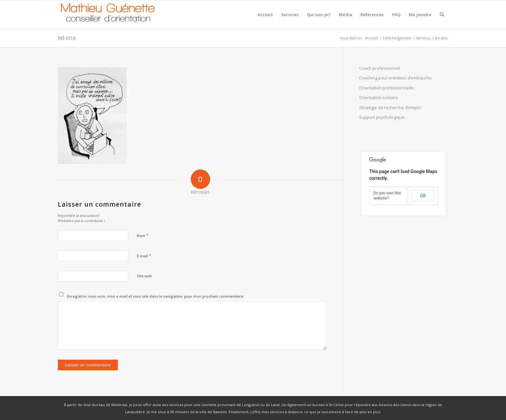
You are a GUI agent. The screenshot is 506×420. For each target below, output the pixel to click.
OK (423, 196)
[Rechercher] (442, 15)
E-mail (144, 256)
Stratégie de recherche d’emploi (390, 108)
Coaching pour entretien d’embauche (395, 78)
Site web (144, 276)
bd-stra (67, 38)
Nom (143, 235)
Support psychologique (382, 117)
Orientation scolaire (379, 97)
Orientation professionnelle (386, 88)
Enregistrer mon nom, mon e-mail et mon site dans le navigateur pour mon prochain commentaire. (156, 296)
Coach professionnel (380, 68)
